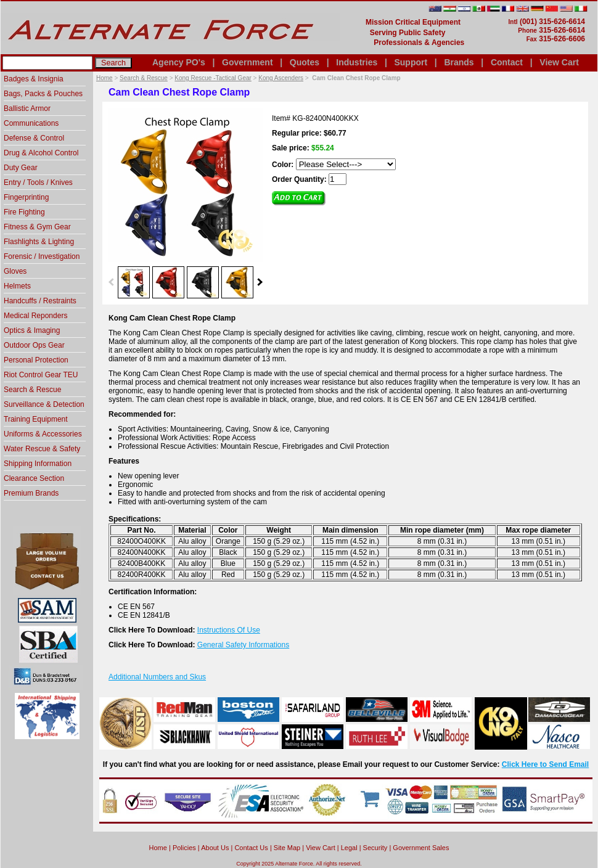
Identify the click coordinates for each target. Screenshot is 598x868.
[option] (134, 282)
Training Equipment (36, 419)
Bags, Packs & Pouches (43, 94)
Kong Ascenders (281, 78)
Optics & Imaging (32, 330)
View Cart (559, 62)
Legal (349, 848)
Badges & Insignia (34, 79)
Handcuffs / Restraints (40, 301)
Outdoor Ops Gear (34, 345)
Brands (459, 62)
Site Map (287, 848)
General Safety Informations (243, 645)
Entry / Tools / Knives (38, 182)
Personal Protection (36, 360)
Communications (31, 123)
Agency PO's (179, 62)
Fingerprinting (26, 197)
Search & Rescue (144, 78)
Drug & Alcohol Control (41, 153)
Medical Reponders (35, 316)
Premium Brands (31, 493)
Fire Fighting (24, 212)
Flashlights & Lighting (39, 242)
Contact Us (251, 848)
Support (411, 62)
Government (247, 62)
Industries (357, 62)
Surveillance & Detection (44, 404)
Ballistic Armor (27, 108)
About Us (215, 848)
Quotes (305, 62)
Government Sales (421, 848)
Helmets (17, 286)
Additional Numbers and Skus (157, 677)
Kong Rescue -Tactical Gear (213, 78)
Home (104, 78)
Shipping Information (38, 464)
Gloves (15, 271)
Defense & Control (34, 138)
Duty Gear (21, 168)
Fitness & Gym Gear (37, 227)
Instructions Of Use (229, 630)
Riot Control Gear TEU (41, 375)
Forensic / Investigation (42, 256)
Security (375, 848)
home (158, 848)
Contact (507, 62)
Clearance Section (34, 478)
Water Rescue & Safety (42, 449)
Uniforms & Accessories (43, 434)
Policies (184, 848)
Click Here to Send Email (545, 764)
